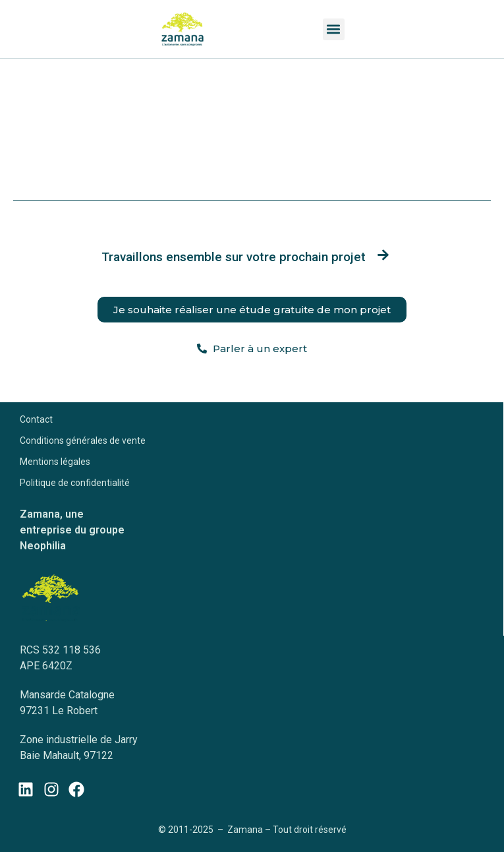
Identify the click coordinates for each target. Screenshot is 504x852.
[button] (334, 29)
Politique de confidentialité (75, 483)
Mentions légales (55, 462)
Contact (36, 419)
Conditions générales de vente (83, 441)
